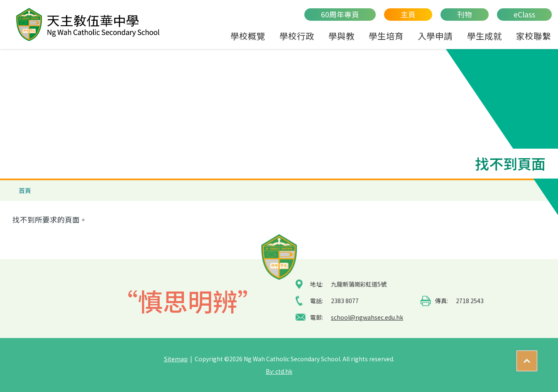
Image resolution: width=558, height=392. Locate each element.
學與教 (341, 36)
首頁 (25, 190)
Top (537, 357)
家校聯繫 (534, 36)
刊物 (465, 14)
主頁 (408, 14)
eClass (524, 14)
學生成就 (485, 36)
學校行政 (297, 36)
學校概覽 (248, 36)
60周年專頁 (340, 14)
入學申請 (435, 36)
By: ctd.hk (279, 371)
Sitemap (176, 359)
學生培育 (386, 36)
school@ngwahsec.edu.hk (367, 317)
